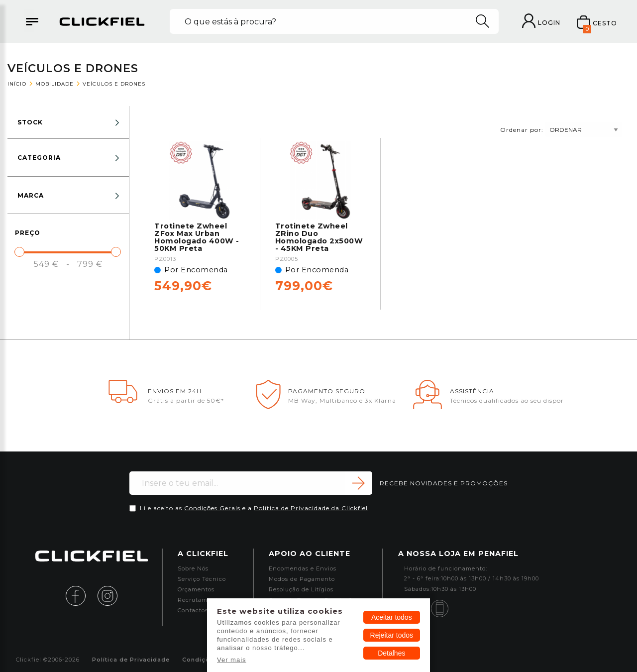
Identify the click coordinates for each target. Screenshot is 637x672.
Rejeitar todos (392, 635)
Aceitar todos (392, 617)
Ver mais (232, 660)
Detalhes (391, 653)
